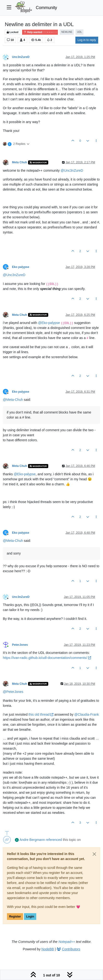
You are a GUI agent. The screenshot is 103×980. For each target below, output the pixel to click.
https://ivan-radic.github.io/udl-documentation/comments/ (47, 658)
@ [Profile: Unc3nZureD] (72, 170)
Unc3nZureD (21, 57)
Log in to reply (87, 40)
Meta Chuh (20, 162)
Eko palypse (21, 267)
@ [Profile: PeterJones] (13, 692)
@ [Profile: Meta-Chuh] (13, 400)
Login (30, 917)
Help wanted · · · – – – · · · (40, 32)
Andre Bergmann (32, 840)
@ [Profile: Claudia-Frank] (87, 714)
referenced (54, 840)
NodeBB (48, 949)
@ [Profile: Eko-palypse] (49, 323)
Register (15, 917)
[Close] (94, 854)
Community (46, 8)
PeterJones (20, 645)
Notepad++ (67, 942)
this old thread (41, 714)
